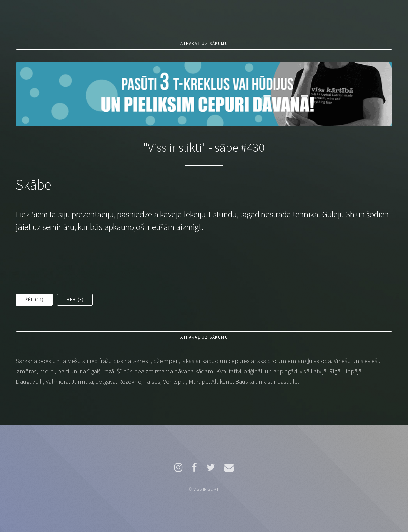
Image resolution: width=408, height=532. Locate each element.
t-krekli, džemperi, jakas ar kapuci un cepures (191, 361)
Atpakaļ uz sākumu (204, 44)
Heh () (75, 300)
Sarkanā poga (34, 361)
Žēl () (35, 300)
